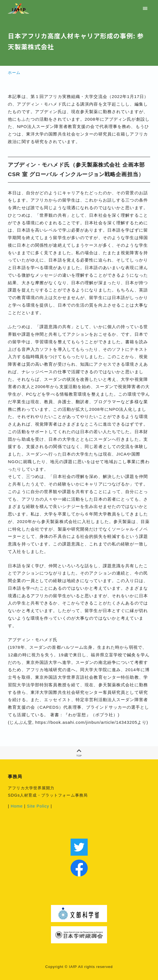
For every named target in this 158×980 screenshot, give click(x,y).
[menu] (145, 8)
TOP (79, 753)
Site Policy (38, 806)
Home (17, 806)
